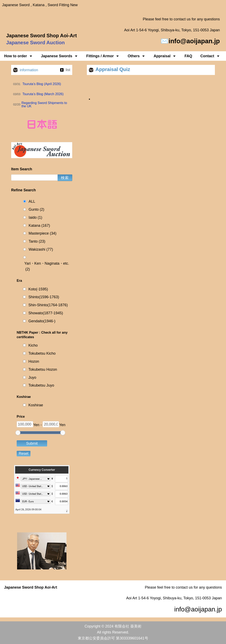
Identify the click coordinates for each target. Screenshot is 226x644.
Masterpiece (43, 233)
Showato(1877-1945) (46, 313)
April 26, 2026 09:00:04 (28, 510)
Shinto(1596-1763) (44, 297)
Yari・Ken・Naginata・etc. (47, 267)
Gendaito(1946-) (42, 321)
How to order (18, 56)
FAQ (188, 56)
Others (136, 56)
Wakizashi (41, 250)
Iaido (35, 218)
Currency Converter (42, 470)
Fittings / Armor (103, 56)
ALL (32, 201)
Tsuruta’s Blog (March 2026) (43, 94)
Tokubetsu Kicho (42, 353)
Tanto (37, 241)
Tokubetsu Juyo (41, 385)
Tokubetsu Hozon (43, 369)
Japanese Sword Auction (36, 43)
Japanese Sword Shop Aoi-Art (41, 36)
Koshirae (36, 405)
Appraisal (165, 56)
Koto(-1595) (38, 289)
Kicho (33, 345)
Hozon (34, 361)
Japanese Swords (59, 56)
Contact (210, 56)
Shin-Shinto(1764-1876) (48, 305)
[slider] (18, 433)
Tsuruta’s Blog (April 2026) (42, 84)
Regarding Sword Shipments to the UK (44, 105)
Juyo (32, 378)
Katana (39, 226)
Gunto (36, 210)
